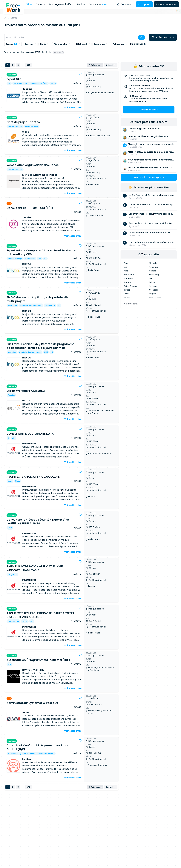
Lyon (126, 267)
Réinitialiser (138, 44)
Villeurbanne (155, 298)
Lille (151, 278)
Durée (45, 44)
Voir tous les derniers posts (149, 177)
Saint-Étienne (130, 286)
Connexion (125, 4)
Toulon (127, 290)
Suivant (111, 65)
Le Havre (153, 286)
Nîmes (127, 298)
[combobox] (76, 37)
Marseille (153, 263)
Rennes (127, 282)
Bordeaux (128, 278)
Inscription (144, 4)
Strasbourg (154, 275)
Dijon (126, 294)
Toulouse (154, 267)
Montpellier (129, 275)
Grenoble (154, 290)
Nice (126, 271)
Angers (152, 294)
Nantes (152, 271)
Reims (152, 282)
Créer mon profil (149, 110)
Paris (126, 263)
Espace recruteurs (166, 4)
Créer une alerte (163, 37)
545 (28, 65)
